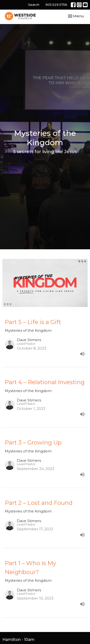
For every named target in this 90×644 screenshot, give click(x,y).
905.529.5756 (56, 5)
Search (34, 5)
